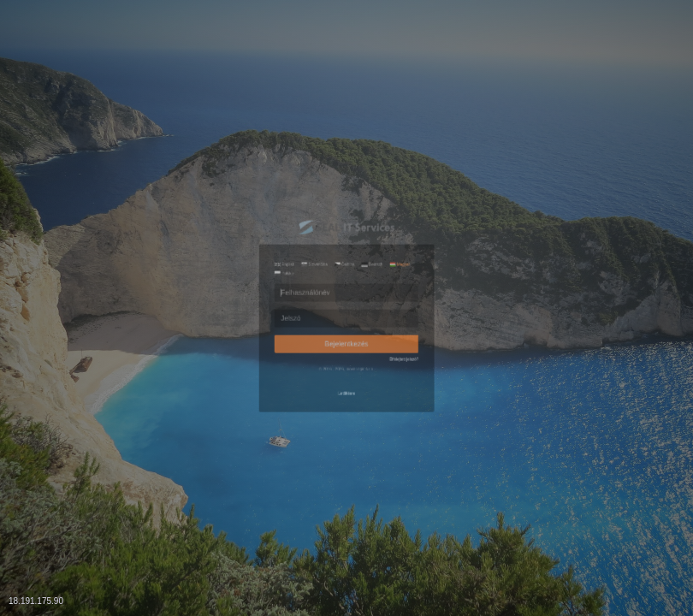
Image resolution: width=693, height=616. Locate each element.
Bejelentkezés (346, 363)
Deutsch (403, 188)
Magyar (463, 188)
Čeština (342, 188)
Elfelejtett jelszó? (473, 397)
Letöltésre (346, 472)
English (210, 188)
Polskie (210, 207)
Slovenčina (276, 188)
